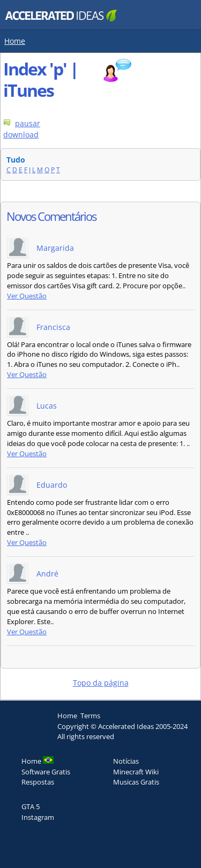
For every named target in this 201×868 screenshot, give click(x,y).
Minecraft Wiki (136, 772)
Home (15, 41)
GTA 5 (31, 806)
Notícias (126, 761)
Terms (90, 716)
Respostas (38, 782)
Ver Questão (27, 296)
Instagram (38, 817)
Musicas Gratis (136, 782)
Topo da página (101, 683)
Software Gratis (46, 772)
